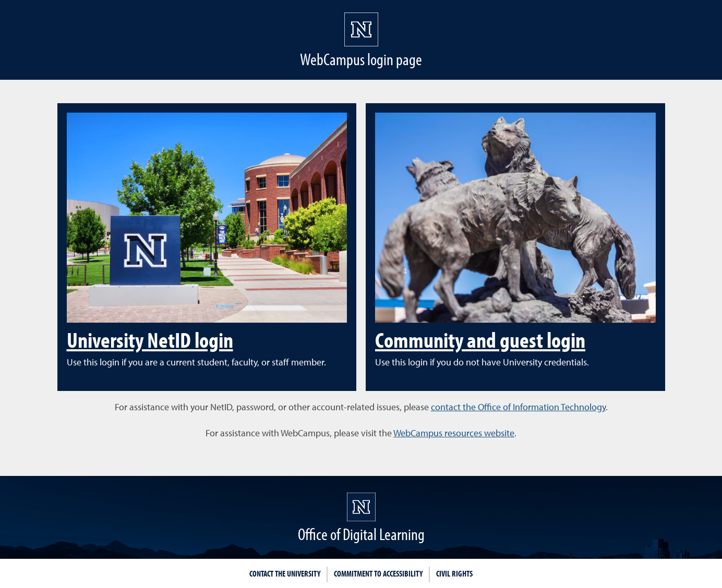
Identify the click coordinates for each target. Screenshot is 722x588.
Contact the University (285, 573)
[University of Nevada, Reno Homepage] (361, 507)
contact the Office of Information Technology (518, 407)
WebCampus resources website (454, 433)
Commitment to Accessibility (378, 573)
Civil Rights (454, 573)
